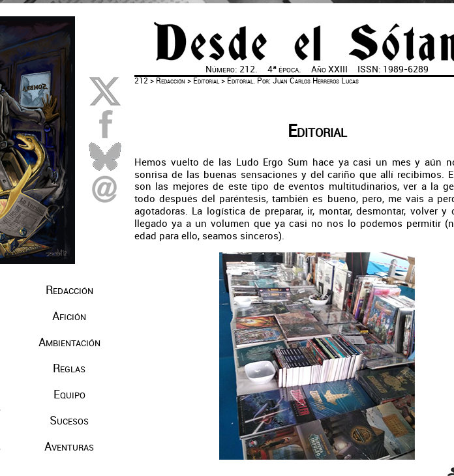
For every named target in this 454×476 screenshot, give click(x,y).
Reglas (69, 368)
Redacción (69, 290)
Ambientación (69, 342)
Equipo (69, 394)
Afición (69, 316)
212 (141, 81)
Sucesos (69, 421)
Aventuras (69, 447)
